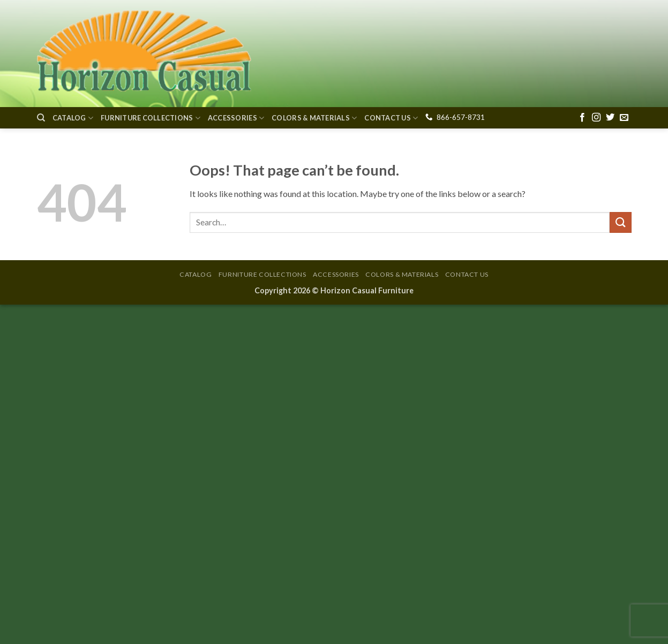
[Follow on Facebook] (582, 118)
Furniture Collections (151, 118)
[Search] (41, 118)
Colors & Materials (314, 118)
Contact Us (391, 118)
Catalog (73, 118)
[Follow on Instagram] (596, 118)
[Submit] (620, 222)
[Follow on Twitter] (610, 118)
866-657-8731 (461, 117)
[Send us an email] (624, 118)
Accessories (236, 118)
